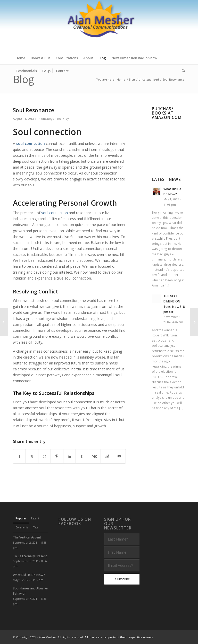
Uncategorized (51, 119)
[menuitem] (20, 58)
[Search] (182, 71)
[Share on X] (32, 456)
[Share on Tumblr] (82, 456)
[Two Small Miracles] (4, 322)
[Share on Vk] (94, 456)
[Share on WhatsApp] (44, 456)
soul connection (55, 213)
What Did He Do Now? (29, 575)
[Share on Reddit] (107, 456)
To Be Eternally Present (30, 556)
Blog (23, 79)
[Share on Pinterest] (57, 456)
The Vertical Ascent (27, 537)
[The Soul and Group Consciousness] (194, 322)
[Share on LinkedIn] (69, 456)
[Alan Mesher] (99, 26)
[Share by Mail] (119, 456)
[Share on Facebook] (19, 456)
